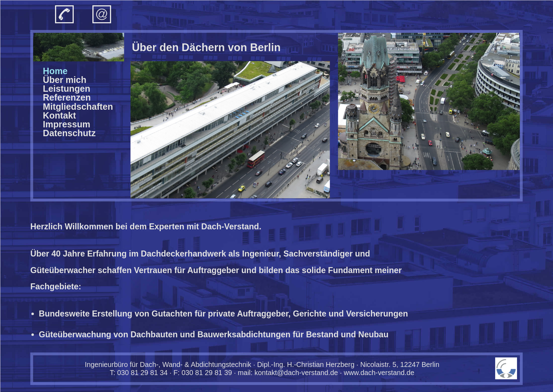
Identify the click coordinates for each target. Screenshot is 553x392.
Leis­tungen (67, 89)
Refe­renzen (67, 97)
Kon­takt (60, 115)
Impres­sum (67, 124)
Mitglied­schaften (78, 107)
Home (55, 71)
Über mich (65, 80)
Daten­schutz (69, 133)
